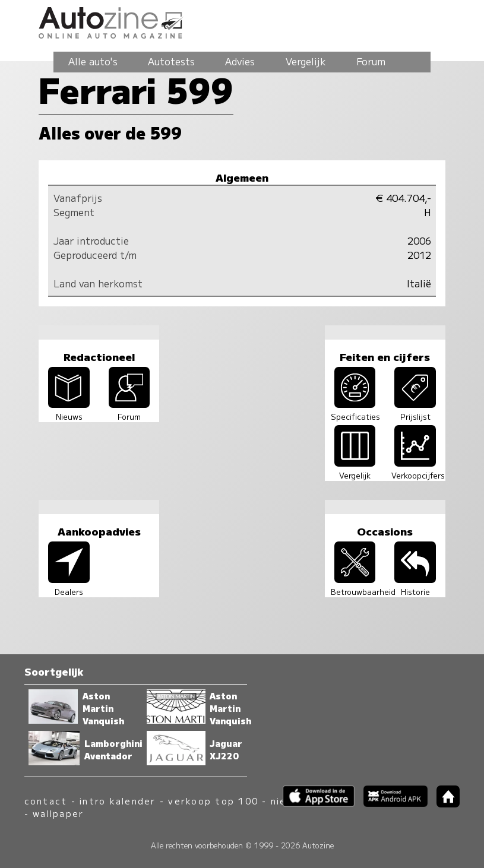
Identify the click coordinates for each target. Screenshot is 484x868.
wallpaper (58, 813)
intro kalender (118, 801)
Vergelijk (306, 61)
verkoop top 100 (213, 801)
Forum (371, 61)
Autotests (171, 61)
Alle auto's (93, 61)
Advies (240, 61)
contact (46, 801)
